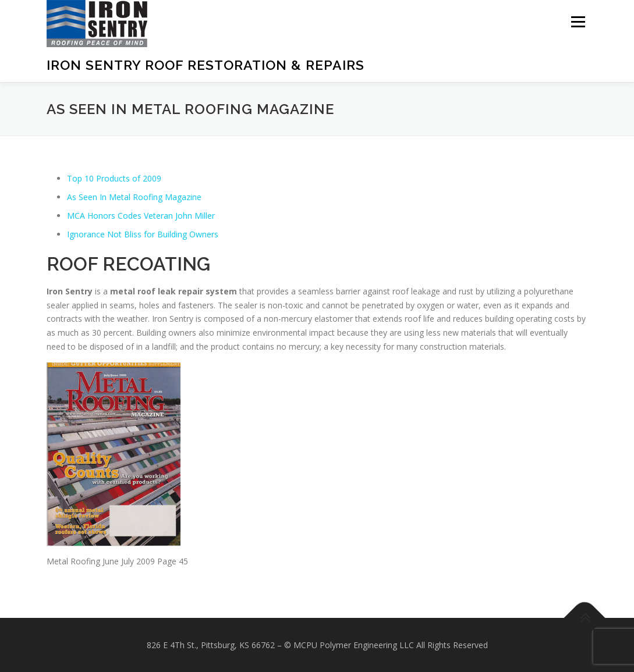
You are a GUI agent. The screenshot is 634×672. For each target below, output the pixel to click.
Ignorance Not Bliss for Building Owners (143, 234)
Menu (578, 22)
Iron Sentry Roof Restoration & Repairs (206, 65)
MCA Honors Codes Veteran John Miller (141, 216)
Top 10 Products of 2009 (114, 178)
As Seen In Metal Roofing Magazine (134, 197)
